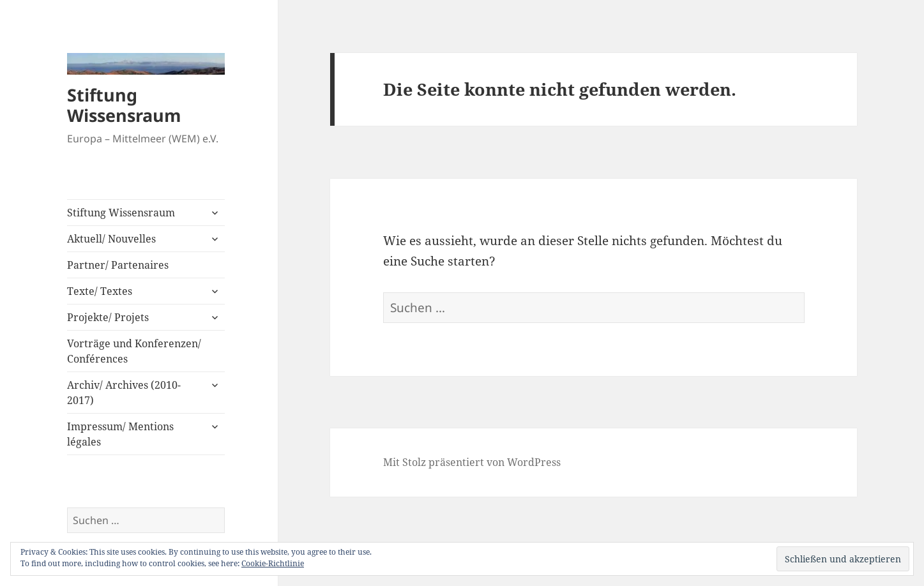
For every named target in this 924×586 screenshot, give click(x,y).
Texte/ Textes (100, 291)
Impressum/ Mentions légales (120, 434)
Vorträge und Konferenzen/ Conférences (134, 351)
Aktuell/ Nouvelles (111, 239)
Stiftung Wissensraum (124, 105)
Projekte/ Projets (108, 317)
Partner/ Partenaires (118, 265)
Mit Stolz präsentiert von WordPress (472, 462)
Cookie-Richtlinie (273, 563)
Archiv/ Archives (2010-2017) (124, 393)
